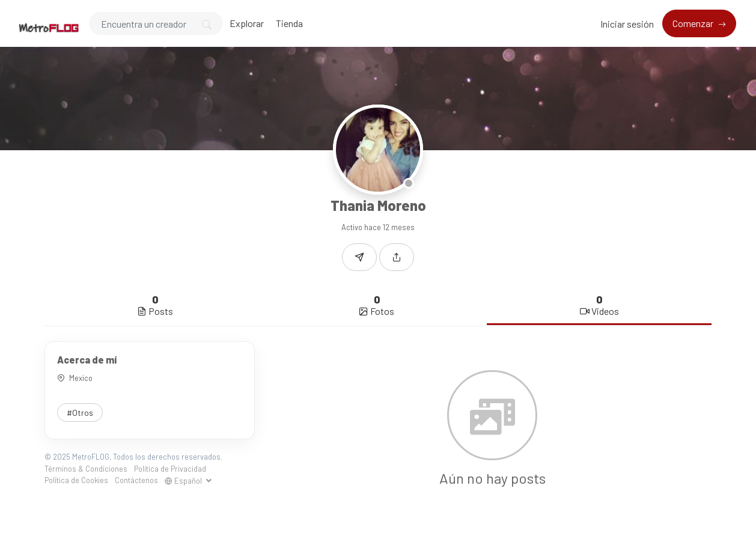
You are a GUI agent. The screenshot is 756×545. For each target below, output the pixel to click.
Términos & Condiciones (86, 469)
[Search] (156, 23)
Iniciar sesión (627, 24)
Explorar (247, 23)
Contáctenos (136, 480)
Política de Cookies (76, 480)
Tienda (289, 23)
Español (184, 481)
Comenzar (694, 23)
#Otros (80, 413)
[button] (397, 257)
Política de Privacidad (170, 469)
